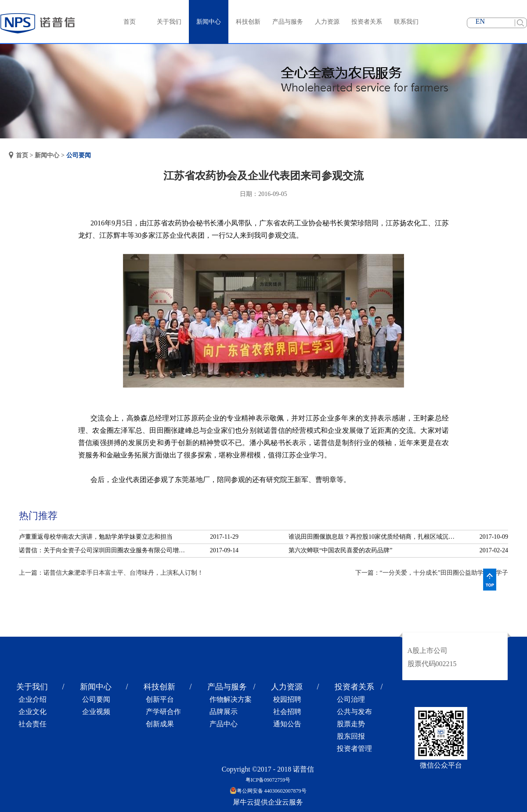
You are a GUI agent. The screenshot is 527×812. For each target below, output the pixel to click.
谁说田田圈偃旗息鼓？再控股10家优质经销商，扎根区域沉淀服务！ (374, 537)
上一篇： (111, 573)
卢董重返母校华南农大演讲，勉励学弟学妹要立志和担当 (96, 537)
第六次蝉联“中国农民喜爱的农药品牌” (340, 550)
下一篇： (432, 573)
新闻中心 (47, 155)
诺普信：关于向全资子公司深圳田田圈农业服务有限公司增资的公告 (105, 550)
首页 (130, 22)
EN (480, 21)
